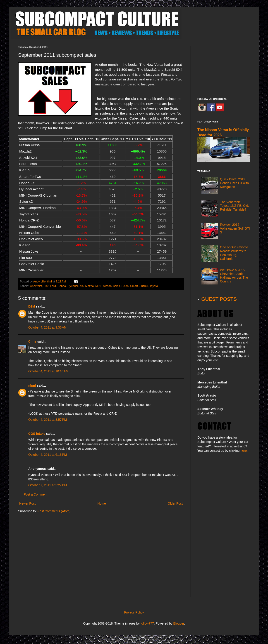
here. (244, 451)
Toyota (154, 286)
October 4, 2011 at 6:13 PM (48, 455)
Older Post (175, 503)
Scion (125, 286)
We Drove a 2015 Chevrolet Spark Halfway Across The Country (234, 276)
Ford (53, 286)
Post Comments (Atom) (54, 511)
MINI (98, 286)
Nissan (107, 286)
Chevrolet (36, 286)
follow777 (147, 623)
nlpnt (32, 385)
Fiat (46, 286)
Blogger (178, 623)
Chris (32, 341)
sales (116, 286)
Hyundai (73, 286)
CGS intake (37, 434)
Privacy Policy (134, 612)
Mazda (89, 286)
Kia (81, 286)
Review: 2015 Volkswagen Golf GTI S (235, 228)
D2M (32, 306)
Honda (62, 286)
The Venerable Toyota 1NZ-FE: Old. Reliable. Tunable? (234, 206)
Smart (134, 286)
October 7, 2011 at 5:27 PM (48, 485)
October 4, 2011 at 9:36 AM (47, 327)
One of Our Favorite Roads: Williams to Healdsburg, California (234, 253)
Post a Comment (36, 494)
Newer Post (27, 503)
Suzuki (144, 286)
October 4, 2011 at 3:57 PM (48, 420)
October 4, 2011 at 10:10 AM (48, 371)
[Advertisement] (224, 68)
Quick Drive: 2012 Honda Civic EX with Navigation (234, 183)
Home (102, 503)
